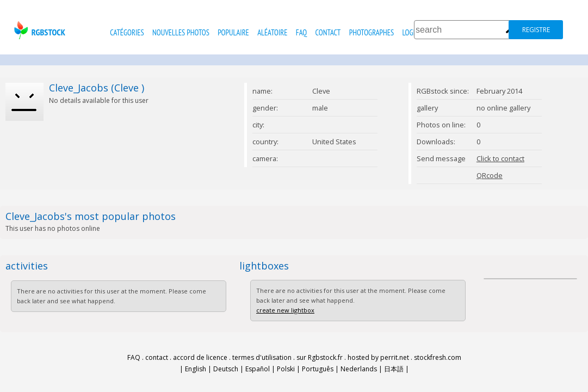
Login (410, 32)
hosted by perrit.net (378, 357)
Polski (286, 369)
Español (258, 369)
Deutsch (226, 369)
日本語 (394, 369)
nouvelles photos (181, 32)
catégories (127, 32)
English (196, 369)
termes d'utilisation (262, 357)
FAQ (301, 32)
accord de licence (200, 357)
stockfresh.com (438, 357)
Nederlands (359, 369)
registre (536, 30)
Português (318, 369)
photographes (372, 32)
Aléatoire (272, 32)
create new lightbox (285, 310)
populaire (233, 32)
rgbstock (38, 30)
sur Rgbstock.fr (320, 357)
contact (328, 32)
